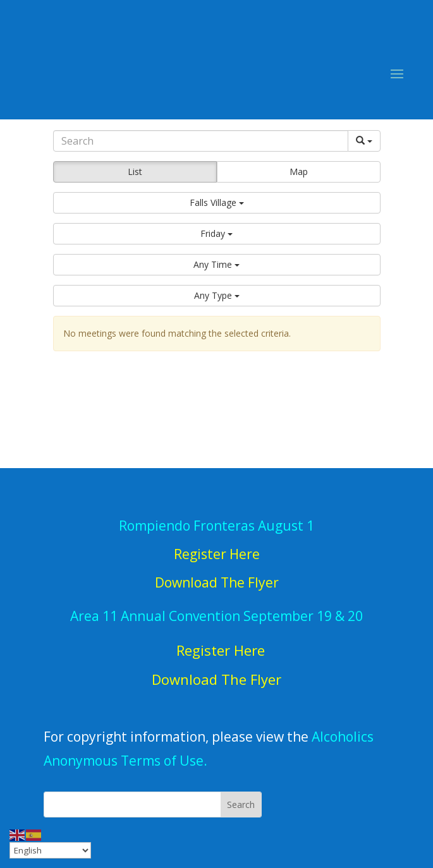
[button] (217, 203)
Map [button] (299, 172)
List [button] (135, 172)
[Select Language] (50, 850)
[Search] (201, 141)
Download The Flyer (216, 679)
